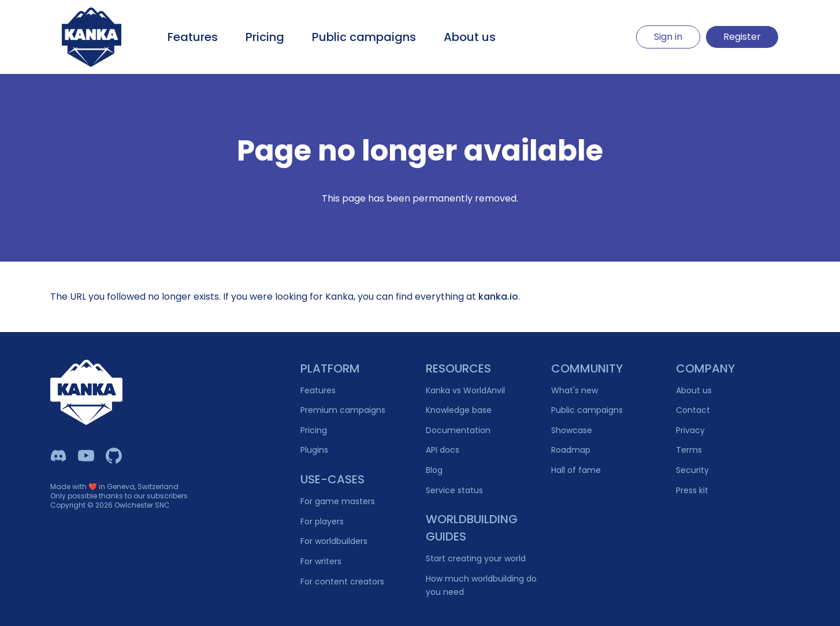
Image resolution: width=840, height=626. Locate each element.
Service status (454, 490)
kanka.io (498, 297)
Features (193, 37)
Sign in (668, 37)
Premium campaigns (343, 410)
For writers (321, 561)
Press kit (692, 490)
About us (470, 37)
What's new (575, 390)
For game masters (338, 501)
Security (692, 470)
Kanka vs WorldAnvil (465, 390)
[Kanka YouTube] (86, 456)
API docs (443, 450)
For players (322, 521)
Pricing (265, 37)
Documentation (458, 430)
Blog (434, 470)
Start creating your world (476, 558)
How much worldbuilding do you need (481, 585)
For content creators (342, 582)
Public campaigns (364, 37)
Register (742, 37)
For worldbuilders (334, 541)
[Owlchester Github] (114, 456)
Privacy (690, 430)
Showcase (572, 430)
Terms (689, 450)
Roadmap (571, 450)
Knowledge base (459, 410)
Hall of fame (576, 470)
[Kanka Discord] (58, 456)
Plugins (314, 450)
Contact (693, 410)
